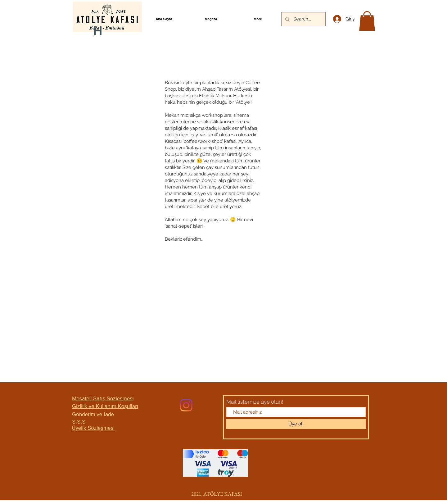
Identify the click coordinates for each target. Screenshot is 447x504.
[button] (367, 21)
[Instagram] (186, 405)
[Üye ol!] (296, 424)
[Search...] (303, 19)
